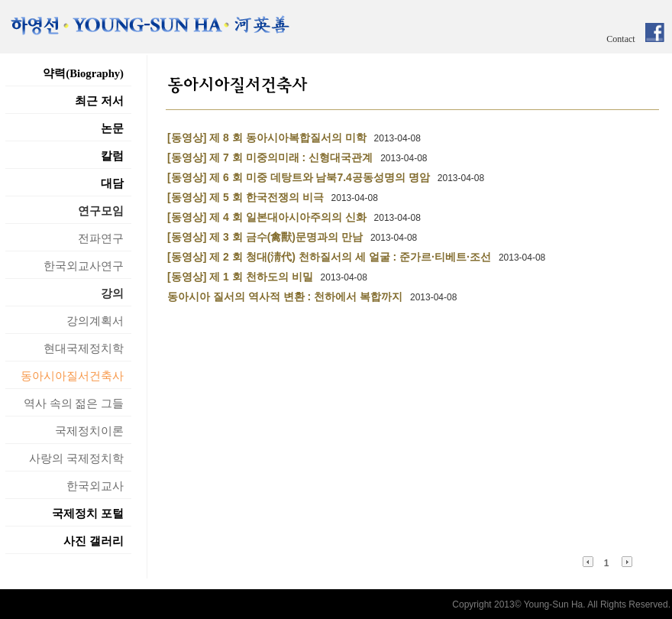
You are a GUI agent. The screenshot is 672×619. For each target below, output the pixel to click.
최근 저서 (99, 101)
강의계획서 (95, 321)
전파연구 (101, 238)
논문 (112, 128)
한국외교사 (95, 486)
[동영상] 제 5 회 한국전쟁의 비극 (246, 197)
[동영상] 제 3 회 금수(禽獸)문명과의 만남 (265, 237)
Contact (620, 39)
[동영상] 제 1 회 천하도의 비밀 (240, 277)
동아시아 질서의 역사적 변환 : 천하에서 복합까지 (285, 297)
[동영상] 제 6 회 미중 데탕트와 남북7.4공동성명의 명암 (299, 177)
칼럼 (112, 156)
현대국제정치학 (84, 348)
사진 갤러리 (94, 541)
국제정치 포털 (88, 514)
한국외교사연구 (84, 266)
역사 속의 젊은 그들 (74, 403)
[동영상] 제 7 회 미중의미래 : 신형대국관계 (270, 157)
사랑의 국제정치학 (76, 459)
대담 (112, 183)
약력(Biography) (83, 73)
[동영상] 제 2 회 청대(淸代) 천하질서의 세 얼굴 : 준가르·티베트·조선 (329, 257)
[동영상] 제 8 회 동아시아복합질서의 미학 (267, 138)
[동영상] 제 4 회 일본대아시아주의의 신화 (267, 217)
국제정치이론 (89, 431)
